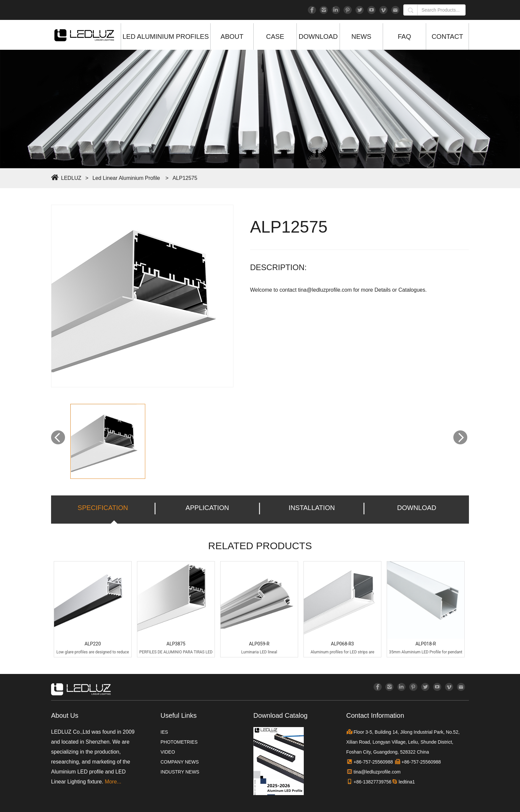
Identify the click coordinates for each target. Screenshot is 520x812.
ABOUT (232, 37)
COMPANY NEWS (180, 762)
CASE (275, 37)
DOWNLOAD (318, 37)
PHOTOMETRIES (179, 742)
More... (113, 782)
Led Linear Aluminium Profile (126, 178)
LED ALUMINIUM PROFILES (165, 37)
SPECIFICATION (103, 508)
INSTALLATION (312, 508)
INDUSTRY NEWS (180, 772)
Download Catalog (280, 715)
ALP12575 (185, 178)
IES (164, 732)
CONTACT (447, 37)
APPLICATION (207, 508)
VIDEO (168, 752)
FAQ (404, 37)
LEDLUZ (71, 178)
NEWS (361, 37)
